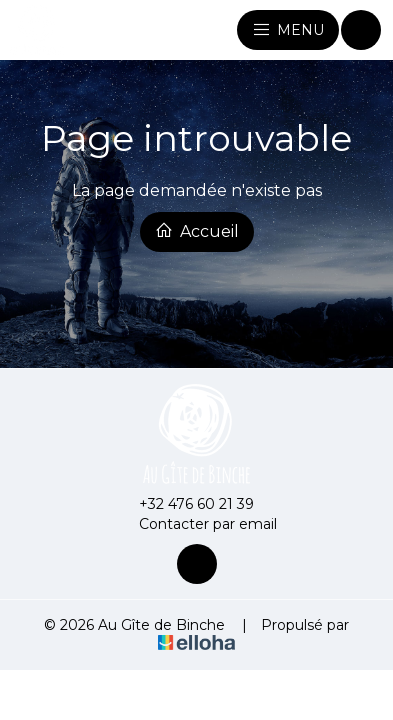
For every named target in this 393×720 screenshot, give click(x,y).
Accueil (197, 231)
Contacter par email (196, 524)
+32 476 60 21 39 (185, 504)
